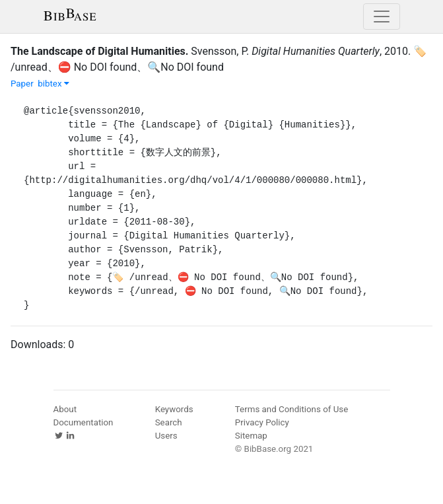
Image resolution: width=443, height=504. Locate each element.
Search (169, 422)
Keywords (174, 409)
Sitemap (251, 436)
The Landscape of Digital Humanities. (99, 51)
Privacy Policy (262, 422)
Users (166, 436)
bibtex (53, 84)
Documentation (84, 422)
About (65, 409)
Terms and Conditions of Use (291, 409)
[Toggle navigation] (382, 17)
